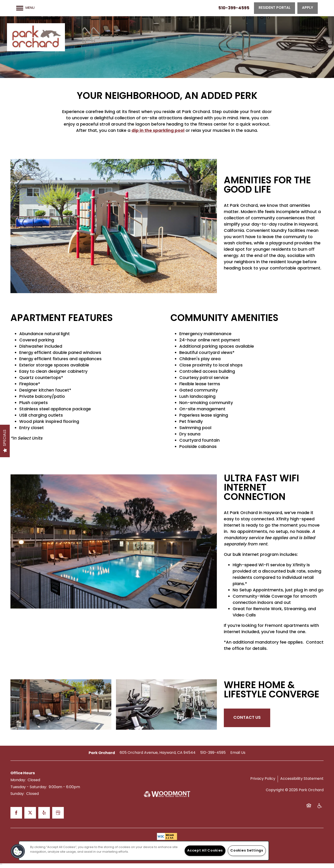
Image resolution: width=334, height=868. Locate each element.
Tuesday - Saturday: (29, 787)
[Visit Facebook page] (16, 813)
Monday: (18, 780)
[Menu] (25, 8)
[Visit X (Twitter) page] (30, 813)
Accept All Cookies (205, 851)
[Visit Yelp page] (44, 813)
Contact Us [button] (247, 718)
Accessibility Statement (302, 779)
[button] (275, 8)
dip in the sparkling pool (158, 131)
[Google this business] (58, 813)
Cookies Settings (247, 851)
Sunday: (17, 794)
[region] (144, 851)
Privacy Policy (263, 779)
